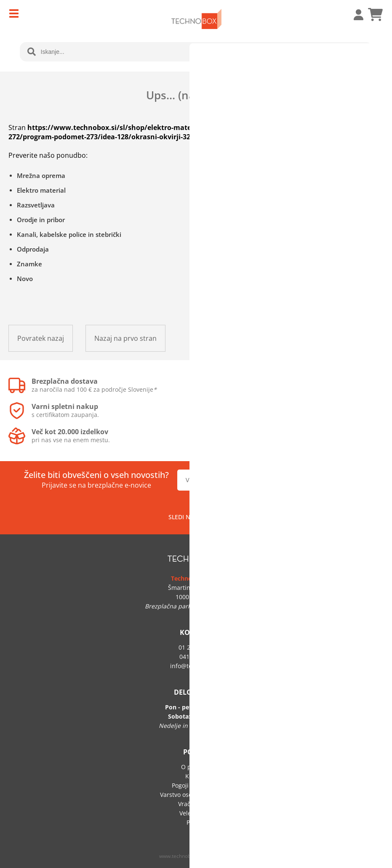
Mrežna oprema (41, 175)
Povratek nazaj (41, 338)
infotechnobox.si (196, 666)
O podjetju (196, 767)
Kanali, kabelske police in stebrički (69, 234)
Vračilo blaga (196, 804)
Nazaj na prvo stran (125, 338)
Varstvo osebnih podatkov (196, 795)
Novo (25, 279)
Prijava (354, 15)
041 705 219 (196, 657)
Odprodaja (33, 249)
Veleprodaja (196, 813)
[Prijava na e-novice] (341, 480)
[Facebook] (215, 517)
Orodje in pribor (41, 220)
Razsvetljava (36, 205)
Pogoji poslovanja (196, 785)
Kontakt (196, 776)
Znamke (29, 264)
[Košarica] (375, 15)
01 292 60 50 (196, 647)
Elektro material (41, 190)
